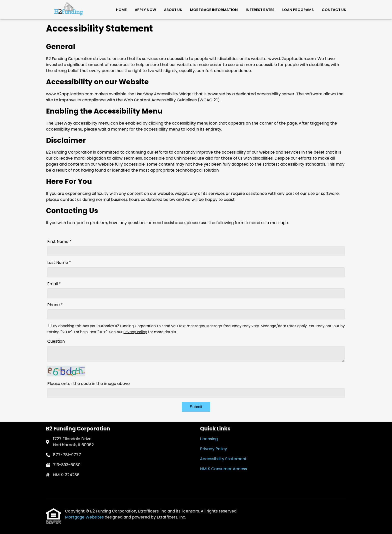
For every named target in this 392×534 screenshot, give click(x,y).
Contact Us (334, 10)
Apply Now (145, 10)
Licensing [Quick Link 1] (209, 439)
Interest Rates (260, 10)
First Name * (59, 241)
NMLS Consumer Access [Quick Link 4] (223, 469)
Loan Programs (298, 10)
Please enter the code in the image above (88, 384)
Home (121, 10)
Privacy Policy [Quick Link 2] (213, 449)
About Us (173, 10)
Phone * (55, 305)
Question (56, 341)
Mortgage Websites (85, 517)
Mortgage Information (214, 10)
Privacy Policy (135, 332)
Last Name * (59, 262)
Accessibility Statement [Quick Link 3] (223, 459)
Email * (54, 284)
